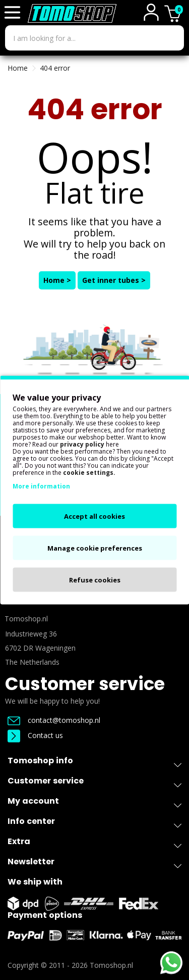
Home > (57, 280)
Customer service (85, 684)
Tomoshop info (94, 763)
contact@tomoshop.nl (54, 720)
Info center (94, 823)
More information (41, 486)
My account (94, 803)
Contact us (35, 735)
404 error (55, 68)
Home (18, 68)
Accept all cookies (94, 516)
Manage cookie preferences (95, 548)
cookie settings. (89, 473)
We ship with (35, 882)
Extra (94, 843)
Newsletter (94, 864)
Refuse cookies (95, 580)
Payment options (45, 915)
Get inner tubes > (114, 280)
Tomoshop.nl (111, 965)
